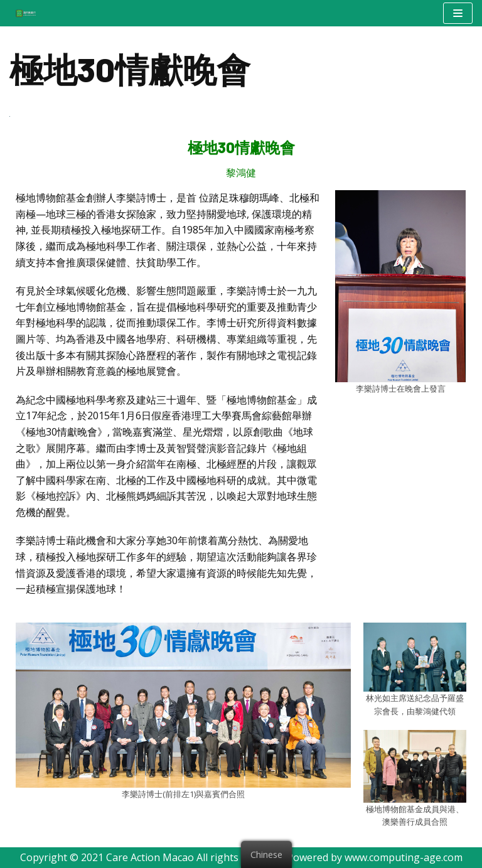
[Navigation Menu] (458, 13)
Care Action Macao (150, 857)
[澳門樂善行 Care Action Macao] (23, 13)
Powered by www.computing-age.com (375, 857)
